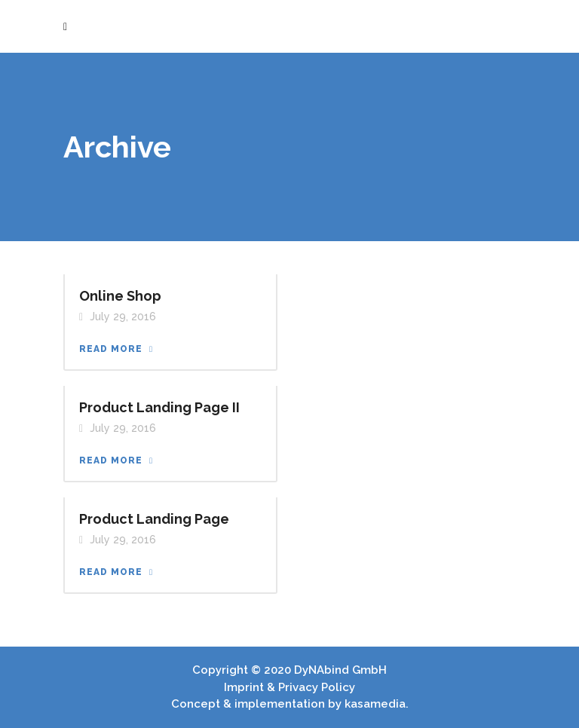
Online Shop (120, 296)
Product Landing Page (154, 519)
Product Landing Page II (159, 407)
